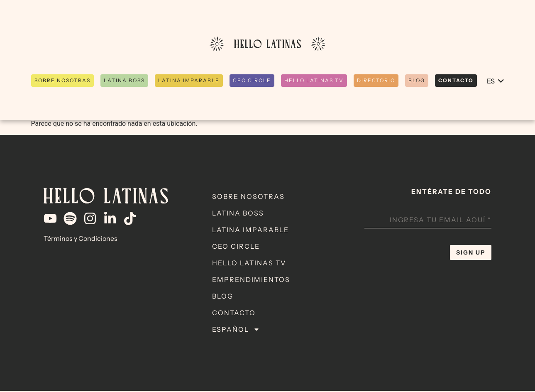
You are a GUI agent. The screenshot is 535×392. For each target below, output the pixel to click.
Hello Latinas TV (249, 264)
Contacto (234, 314)
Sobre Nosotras (248, 198)
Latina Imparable (250, 231)
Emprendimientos (251, 281)
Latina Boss (238, 214)
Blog (223, 297)
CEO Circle (236, 247)
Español (236, 331)
